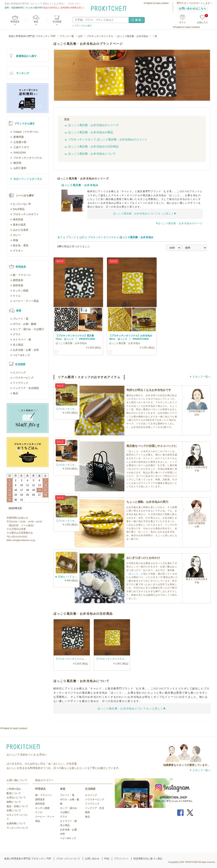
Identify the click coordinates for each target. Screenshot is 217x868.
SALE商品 (19, 209)
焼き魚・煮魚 (21, 245)
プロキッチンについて (68, 859)
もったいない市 (22, 204)
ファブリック (21, 383)
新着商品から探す (26, 56)
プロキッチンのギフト (26, 214)
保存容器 (18, 219)
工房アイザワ (21, 147)
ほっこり (134, 574)
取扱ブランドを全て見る (28, 179)
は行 (80, 36)
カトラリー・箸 (22, 340)
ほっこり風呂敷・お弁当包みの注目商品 (93, 146)
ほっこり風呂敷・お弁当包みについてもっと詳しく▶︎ (145, 214)
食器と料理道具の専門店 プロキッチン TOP (32, 36)
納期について (14, 802)
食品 (15, 393)
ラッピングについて (17, 828)
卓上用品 (18, 345)
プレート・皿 (21, 319)
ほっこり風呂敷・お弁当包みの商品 (91, 132)
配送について (14, 793)
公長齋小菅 (20, 142)
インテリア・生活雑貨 (26, 388)
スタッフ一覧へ (201, 377)
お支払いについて (16, 797)
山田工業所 (20, 168)
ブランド (71, 237)
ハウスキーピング (23, 378)
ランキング (22, 73)
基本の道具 (19, 225)
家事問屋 (18, 137)
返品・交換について (17, 806)
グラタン (18, 251)
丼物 (15, 240)
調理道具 (18, 280)
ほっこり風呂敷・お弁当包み (133, 36)
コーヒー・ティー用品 (26, 301)
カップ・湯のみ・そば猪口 (28, 329)
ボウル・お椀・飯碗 (24, 324)
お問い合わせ (92, 859)
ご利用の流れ (14, 789)
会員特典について (16, 823)
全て (60, 237)
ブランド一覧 (67, 36)
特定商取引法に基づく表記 (148, 859)
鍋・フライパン (22, 275)
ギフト (182, 22)
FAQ (107, 859)
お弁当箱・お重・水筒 (26, 350)
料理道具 (15, 22)
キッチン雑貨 (21, 291)
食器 (36, 22)
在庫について (14, 810)
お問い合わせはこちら (193, 8)
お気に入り (202, 19)
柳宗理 (17, 163)
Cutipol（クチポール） (26, 132)
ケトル (17, 296)
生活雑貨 (57, 22)
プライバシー (121, 859)
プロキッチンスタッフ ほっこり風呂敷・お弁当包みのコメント (108, 139)
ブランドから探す (25, 124)
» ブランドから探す (82, 26)
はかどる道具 (21, 230)
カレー (17, 235)
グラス (17, 334)
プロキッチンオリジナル (100, 36)
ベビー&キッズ (21, 355)
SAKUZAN (19, 153)
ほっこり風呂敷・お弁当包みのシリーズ (93, 125)
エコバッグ (19, 372)
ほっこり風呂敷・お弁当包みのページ (180, 223)
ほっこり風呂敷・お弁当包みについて (92, 154)
